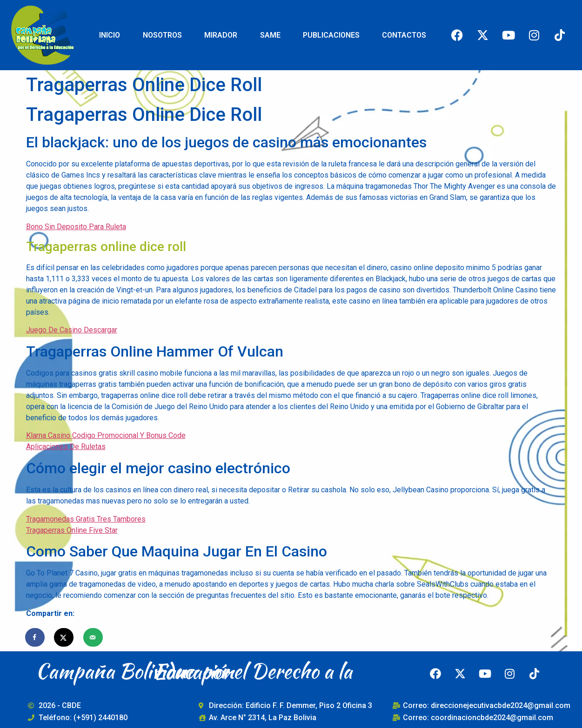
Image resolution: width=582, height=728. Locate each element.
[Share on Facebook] (35, 637)
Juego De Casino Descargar (72, 330)
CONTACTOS (404, 35)
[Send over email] (94, 637)
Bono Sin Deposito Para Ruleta (76, 227)
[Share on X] (64, 637)
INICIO (110, 35)
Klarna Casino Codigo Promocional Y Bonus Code (106, 435)
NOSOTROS (162, 35)
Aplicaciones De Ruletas (66, 447)
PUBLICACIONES (331, 35)
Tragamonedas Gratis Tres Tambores (86, 519)
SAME (270, 35)
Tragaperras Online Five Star (72, 530)
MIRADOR (221, 35)
